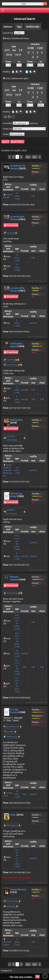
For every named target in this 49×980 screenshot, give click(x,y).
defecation (12, 825)
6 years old (17, 556)
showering (13, 593)
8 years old (17, 323)
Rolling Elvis (16, 420)
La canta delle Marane (17, 218)
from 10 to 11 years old (17, 858)
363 (34, 157)
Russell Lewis (7, 943)
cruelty (10, 731)
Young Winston (18, 889)
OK (37, 977)
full (33, 196)
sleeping (11, 906)
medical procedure (14, 438)
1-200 (40, 48)
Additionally (33, 26)
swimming (13, 365)
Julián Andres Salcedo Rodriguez (8, 470)
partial (33, 323)
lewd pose (12, 736)
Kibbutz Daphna (14, 578)
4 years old (17, 390)
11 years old (17, 196)
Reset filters (17, 142)
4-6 (14, 50)
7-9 (20, 50)
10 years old (17, 653)
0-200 (31, 48)
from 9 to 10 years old (17, 622)
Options (8, 26)
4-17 (7, 50)
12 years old (17, 470)
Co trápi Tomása (14, 711)
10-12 (9, 55)
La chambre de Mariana (18, 167)
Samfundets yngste (16, 345)
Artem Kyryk (8, 196)
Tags (19, 26)
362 (28, 157)
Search (5, 142)
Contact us (6, 970)
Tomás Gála (8, 794)
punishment (13, 726)
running (10, 233)
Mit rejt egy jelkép (16, 495)
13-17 (18, 55)
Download (11, 225)
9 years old (17, 942)
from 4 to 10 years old (17, 542)
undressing (12, 901)
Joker (13, 815)
